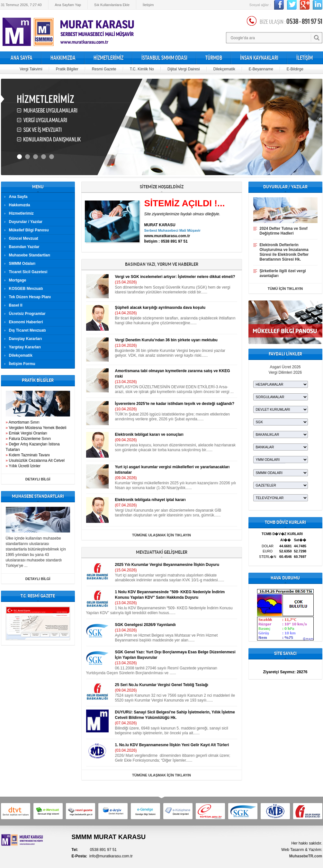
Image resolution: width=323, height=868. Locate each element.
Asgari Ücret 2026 (285, 367)
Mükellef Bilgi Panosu (29, 230)
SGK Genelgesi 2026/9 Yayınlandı (145, 625)
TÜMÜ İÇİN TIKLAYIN (285, 289)
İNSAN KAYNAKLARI (259, 58)
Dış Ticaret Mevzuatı (27, 330)
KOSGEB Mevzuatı (26, 289)
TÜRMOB (214, 58)
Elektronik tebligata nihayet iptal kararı (150, 500)
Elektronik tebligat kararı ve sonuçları (149, 434)
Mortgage (18, 280)
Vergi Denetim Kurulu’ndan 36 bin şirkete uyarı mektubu (166, 340)
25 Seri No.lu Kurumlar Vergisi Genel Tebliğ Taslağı (162, 685)
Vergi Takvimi (31, 69)
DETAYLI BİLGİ (38, 479)
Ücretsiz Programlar (27, 314)
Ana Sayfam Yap (68, 5)
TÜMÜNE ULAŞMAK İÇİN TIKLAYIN (161, 535)
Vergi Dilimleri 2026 (285, 372)
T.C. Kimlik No (142, 69)
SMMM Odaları (22, 264)
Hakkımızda (20, 205)
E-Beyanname (261, 69)
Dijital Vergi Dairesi (184, 69)
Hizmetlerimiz (21, 213)
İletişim (148, 5)
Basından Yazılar (24, 247)
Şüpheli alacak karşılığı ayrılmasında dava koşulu (160, 308)
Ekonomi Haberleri (26, 322)
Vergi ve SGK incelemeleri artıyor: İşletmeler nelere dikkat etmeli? (175, 277)
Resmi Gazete (104, 69)
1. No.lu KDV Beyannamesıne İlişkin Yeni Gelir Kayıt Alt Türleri (172, 745)
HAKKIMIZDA (63, 58)
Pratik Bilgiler (67, 69)
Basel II (16, 305)
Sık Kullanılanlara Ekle (112, 5)
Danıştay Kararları (26, 339)
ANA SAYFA (22, 58)
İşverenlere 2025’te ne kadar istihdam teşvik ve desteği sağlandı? (175, 404)
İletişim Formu (22, 364)
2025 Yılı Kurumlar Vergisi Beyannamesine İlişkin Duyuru (167, 565)
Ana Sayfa (18, 197)
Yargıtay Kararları (25, 347)
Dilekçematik (224, 69)
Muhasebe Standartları (30, 255)
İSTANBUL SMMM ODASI (164, 58)
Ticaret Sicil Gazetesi (28, 272)
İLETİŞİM (305, 58)
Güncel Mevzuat (24, 238)
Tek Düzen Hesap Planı (30, 297)
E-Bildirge (295, 69)
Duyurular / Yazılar (26, 222)
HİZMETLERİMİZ (108, 58)
